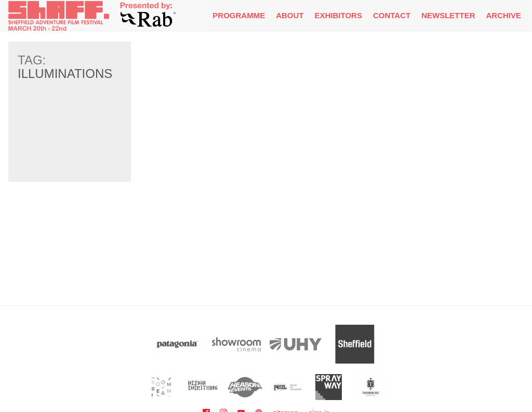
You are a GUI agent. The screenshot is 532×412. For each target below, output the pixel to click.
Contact (392, 15)
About (290, 15)
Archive (503, 15)
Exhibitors (338, 15)
